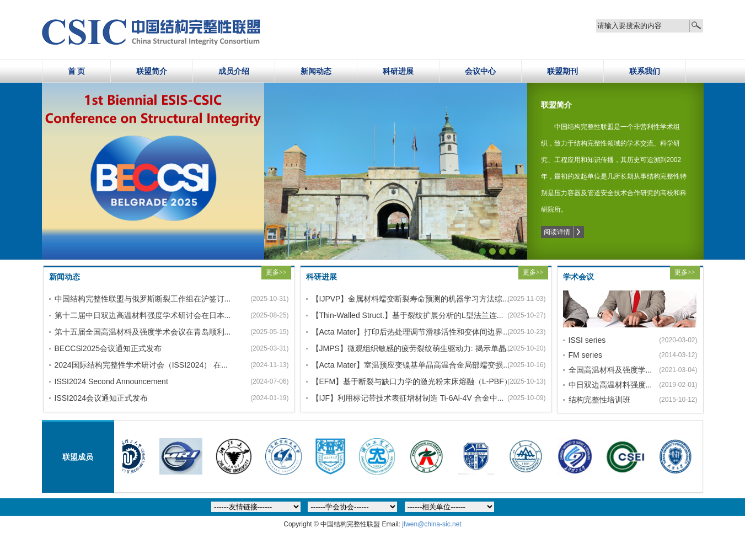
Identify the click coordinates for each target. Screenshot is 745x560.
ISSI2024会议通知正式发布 (101, 398)
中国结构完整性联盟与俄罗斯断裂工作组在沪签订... (140, 299)
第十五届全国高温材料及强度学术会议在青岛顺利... (140, 332)
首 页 (77, 71)
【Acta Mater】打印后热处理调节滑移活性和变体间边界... (397, 332)
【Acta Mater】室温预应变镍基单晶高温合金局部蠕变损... (397, 365)
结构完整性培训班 (599, 400)
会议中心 (480, 71)
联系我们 (645, 71)
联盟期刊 (562, 71)
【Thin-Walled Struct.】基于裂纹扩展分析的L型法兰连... (397, 315)
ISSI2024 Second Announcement (111, 381)
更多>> (276, 272)
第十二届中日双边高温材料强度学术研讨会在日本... (140, 315)
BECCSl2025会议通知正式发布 (108, 348)
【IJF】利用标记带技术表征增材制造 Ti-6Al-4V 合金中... (397, 398)
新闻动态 (316, 71)
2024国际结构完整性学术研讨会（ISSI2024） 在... (140, 365)
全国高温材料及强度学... (604, 370)
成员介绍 (234, 71)
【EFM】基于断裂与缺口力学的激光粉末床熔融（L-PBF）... (397, 381)
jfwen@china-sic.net (432, 524)
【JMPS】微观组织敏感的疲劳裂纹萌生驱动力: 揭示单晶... (397, 348)
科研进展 (398, 71)
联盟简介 (152, 71)
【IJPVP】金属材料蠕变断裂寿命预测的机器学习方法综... (397, 299)
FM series (585, 355)
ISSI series (587, 340)
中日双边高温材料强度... (604, 385)
